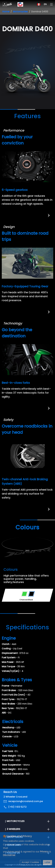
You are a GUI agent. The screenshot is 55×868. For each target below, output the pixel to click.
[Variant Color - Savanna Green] (24, 594)
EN (45, 4)
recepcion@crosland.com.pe (26, 801)
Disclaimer (9, 855)
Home (6, 12)
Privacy (45, 852)
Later (48, 862)
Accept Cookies (30, 862)
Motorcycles (20, 12)
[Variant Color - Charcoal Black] (31, 594)
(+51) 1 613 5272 (17, 807)
